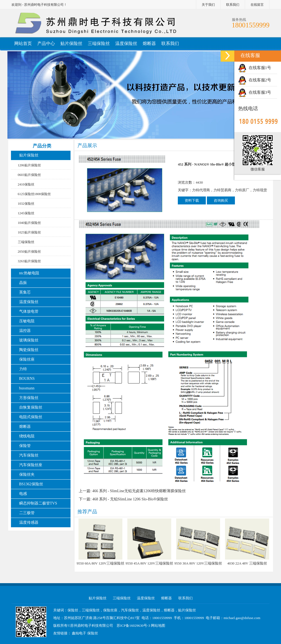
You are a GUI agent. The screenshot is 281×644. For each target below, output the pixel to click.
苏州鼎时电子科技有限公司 (92, 626)
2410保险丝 (26, 184)
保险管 (25, 446)
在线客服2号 (255, 80)
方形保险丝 (29, 398)
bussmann (27, 388)
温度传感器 (29, 522)
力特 (23, 369)
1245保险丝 (26, 213)
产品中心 (46, 43)
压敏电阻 (27, 321)
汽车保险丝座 (31, 465)
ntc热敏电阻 (29, 273)
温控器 (25, 331)
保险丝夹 (27, 475)
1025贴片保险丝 (29, 232)
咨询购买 (221, 200)
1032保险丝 (26, 204)
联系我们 (233, 5)
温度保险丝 (126, 43)
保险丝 (93, 633)
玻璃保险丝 (29, 340)
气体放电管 (29, 311)
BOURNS (27, 379)
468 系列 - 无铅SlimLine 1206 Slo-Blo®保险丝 (130, 499)
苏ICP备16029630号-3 (133, 626)
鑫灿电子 (79, 633)
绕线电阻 (27, 436)
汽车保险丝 (29, 455)
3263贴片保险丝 (29, 261)
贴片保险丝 (71, 43)
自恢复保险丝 (31, 407)
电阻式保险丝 (31, 417)
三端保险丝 (99, 43)
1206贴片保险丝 (29, 165)
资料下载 (192, 200)
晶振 (23, 283)
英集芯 (25, 292)
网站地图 (158, 626)
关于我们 (208, 5)
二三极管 (27, 513)
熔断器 (149, 43)
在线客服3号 (255, 92)
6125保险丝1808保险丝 (34, 194)
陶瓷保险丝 (29, 350)
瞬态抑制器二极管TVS (38, 503)
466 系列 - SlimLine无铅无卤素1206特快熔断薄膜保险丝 (139, 491)
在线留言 (257, 5)
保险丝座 (27, 359)
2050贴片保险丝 (29, 252)
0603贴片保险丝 (29, 175)
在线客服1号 (255, 68)
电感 (23, 494)
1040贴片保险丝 (29, 223)
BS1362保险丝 (31, 484)
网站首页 (23, 43)
